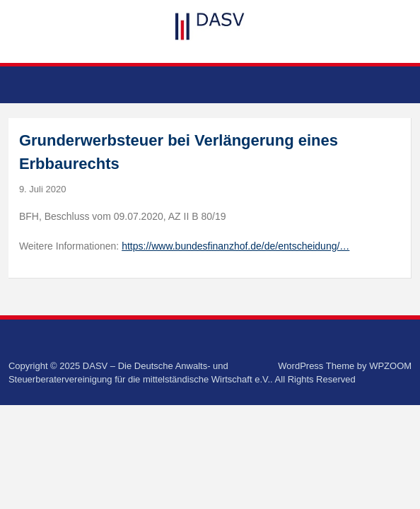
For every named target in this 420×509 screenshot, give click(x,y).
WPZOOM (390, 366)
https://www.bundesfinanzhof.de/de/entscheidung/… (235, 246)
